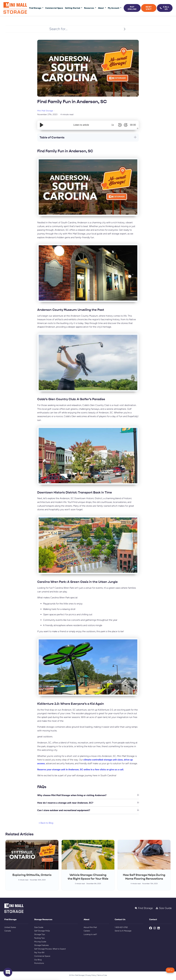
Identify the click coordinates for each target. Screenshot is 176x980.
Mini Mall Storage (45, 111)
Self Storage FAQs (42, 931)
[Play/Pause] (42, 125)
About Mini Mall (90, 927)
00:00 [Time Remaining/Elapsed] (133, 125)
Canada (8, 931)
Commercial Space (54, 8)
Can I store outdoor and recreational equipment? (64, 810)
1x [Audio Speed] (113, 125)
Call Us (165, 8)
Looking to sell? (90, 934)
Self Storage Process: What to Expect (50, 949)
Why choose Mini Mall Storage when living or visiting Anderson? (72, 795)
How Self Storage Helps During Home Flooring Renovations (144, 877)
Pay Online (132, 8)
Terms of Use (102, 975)
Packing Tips (39, 938)
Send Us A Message (123, 931)
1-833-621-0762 (121, 927)
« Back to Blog (46, 823)
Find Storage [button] (35, 8)
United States (10, 927)
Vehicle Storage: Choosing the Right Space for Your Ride (88, 877)
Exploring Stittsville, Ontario (32, 875)
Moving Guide (40, 942)
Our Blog (38, 960)
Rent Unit (149, 8)
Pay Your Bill (39, 952)
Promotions (39, 963)
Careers (87, 931)
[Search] (125, 29)
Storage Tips (40, 934)
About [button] (101, 8)
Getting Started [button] (73, 8)
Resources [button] (89, 8)
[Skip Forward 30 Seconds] (126, 125)
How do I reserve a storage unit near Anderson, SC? (65, 803)
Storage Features (41, 945)
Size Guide (39, 927)
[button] (170, 970)
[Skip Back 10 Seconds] (120, 125)
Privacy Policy (91, 975)
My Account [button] (114, 8)
